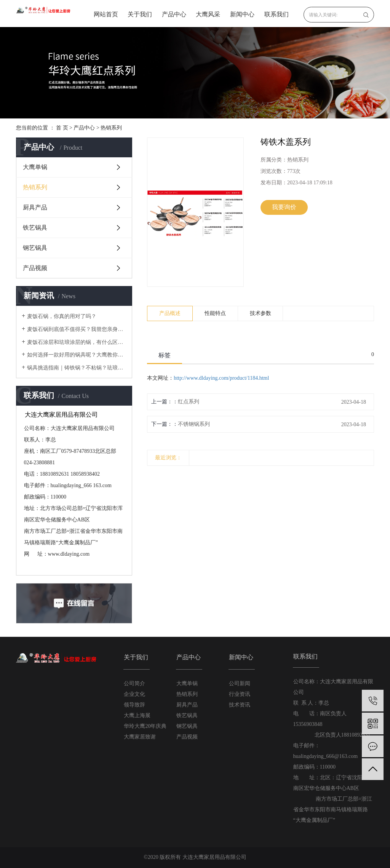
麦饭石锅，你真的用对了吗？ (62, 316)
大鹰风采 (208, 14)
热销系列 (111, 128)
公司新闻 (240, 683)
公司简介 (134, 683)
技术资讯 (240, 705)
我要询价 (284, 207)
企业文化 (134, 694)
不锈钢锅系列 (194, 424)
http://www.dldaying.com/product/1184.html (221, 378)
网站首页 (106, 14)
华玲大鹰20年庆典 (145, 726)
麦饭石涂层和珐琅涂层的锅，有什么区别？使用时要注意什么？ (77, 342)
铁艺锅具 (35, 228)
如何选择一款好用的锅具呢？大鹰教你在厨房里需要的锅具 (77, 355)
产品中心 (174, 14)
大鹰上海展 (137, 715)
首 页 (62, 128)
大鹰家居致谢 (140, 737)
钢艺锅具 (35, 248)
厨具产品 (35, 207)
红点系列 (189, 402)
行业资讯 (240, 694)
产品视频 (35, 268)
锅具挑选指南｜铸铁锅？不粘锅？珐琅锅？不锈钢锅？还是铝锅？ (77, 368)
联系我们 (277, 14)
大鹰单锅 (35, 167)
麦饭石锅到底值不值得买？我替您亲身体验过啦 (77, 329)
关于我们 (140, 14)
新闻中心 (242, 14)
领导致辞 (134, 705)
